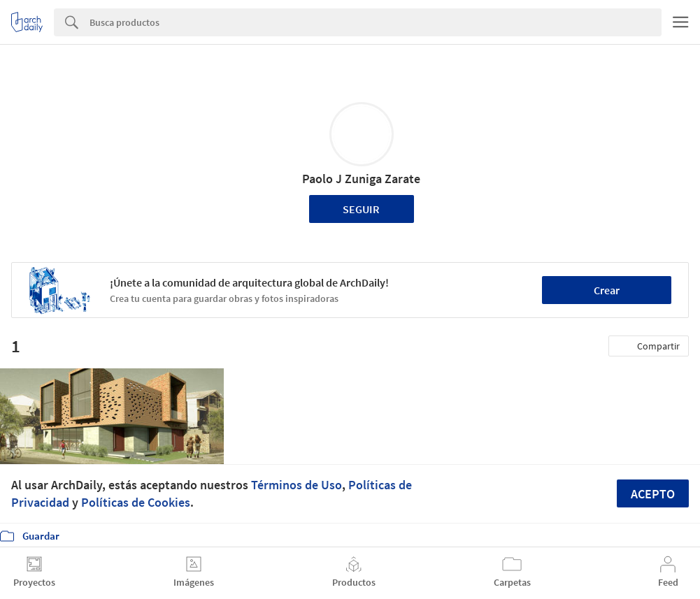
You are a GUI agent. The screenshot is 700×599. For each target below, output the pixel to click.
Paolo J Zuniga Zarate (361, 179)
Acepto (653, 494)
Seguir (361, 209)
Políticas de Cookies (136, 502)
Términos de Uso (297, 485)
